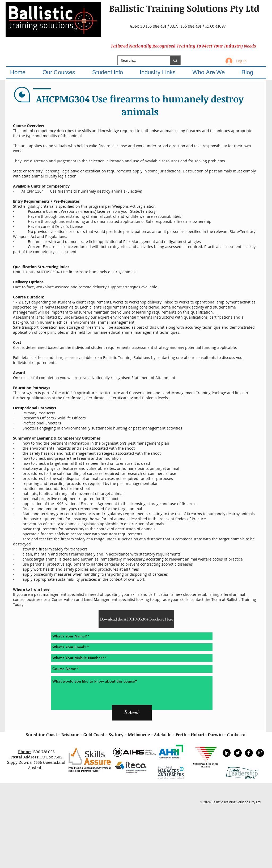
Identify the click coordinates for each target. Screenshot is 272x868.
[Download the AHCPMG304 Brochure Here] (136, 619)
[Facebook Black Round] (249, 753)
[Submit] (132, 713)
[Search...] (140, 60)
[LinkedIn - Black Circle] (227, 753)
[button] (64, 72)
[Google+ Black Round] (260, 753)
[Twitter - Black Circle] (238, 753)
